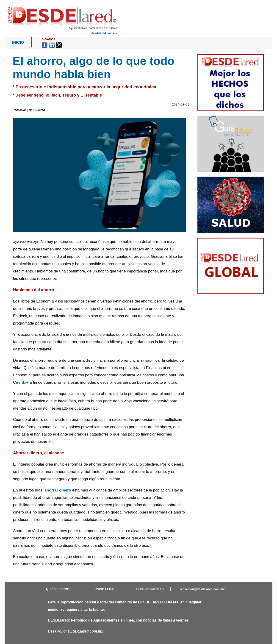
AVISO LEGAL (105, 589)
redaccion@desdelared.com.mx (202, 589)
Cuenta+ (21, 382)
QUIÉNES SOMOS (59, 589)
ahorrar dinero (58, 490)
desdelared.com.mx (104, 33)
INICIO (18, 43)
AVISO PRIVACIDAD (150, 589)
